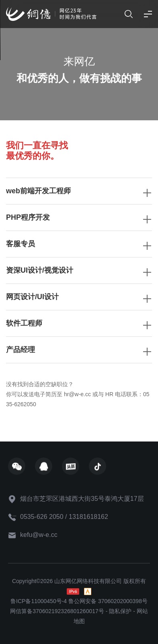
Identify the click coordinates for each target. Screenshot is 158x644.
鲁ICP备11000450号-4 (39, 601)
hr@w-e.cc (77, 394)
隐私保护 (120, 611)
